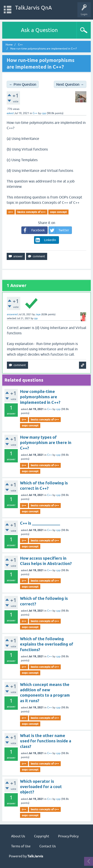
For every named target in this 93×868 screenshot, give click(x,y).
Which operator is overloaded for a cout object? (41, 787)
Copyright (42, 836)
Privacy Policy (68, 836)
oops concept (58, 212)
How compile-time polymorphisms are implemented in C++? (40, 397)
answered (12, 314)
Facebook (33, 230)
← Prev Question (23, 84)
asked (10, 113)
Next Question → (70, 84)
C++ (35, 113)
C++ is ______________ (40, 523)
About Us (18, 836)
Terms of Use (21, 846)
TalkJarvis (35, 856)
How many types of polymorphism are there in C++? (46, 443)
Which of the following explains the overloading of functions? (47, 644)
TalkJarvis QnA (33, 8)
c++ (11, 212)
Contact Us (48, 846)
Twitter (59, 230)
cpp (58, 409)
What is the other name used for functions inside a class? (46, 741)
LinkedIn (45, 240)
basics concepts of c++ (31, 212)
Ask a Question (39, 30)
